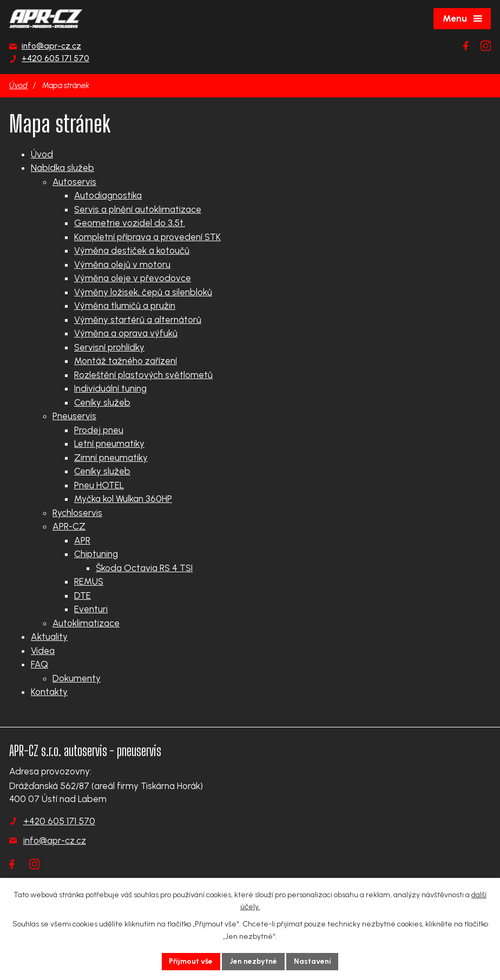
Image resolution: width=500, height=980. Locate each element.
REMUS (89, 581)
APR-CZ (69, 526)
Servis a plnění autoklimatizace (138, 209)
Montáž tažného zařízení (126, 361)
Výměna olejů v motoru (122, 264)
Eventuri (91, 609)
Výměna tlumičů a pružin (125, 306)
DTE (83, 595)
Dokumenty (77, 678)
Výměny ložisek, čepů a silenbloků (143, 292)
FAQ (40, 664)
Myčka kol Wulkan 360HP (123, 499)
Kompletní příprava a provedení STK (147, 237)
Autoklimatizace (86, 623)
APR (82, 540)
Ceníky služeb (102, 402)
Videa (43, 651)
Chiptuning (96, 554)
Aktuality (49, 637)
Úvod (18, 85)
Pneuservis (74, 416)
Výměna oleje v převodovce (133, 278)
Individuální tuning (110, 388)
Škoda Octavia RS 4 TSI (144, 568)
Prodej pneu (99, 430)
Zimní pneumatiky (111, 458)
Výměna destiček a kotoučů (132, 250)
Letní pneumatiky (109, 443)
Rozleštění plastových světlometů (143, 375)
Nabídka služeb (62, 168)
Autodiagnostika (108, 195)
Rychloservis (77, 513)
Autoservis (74, 182)
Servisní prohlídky (109, 347)
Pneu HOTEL (99, 485)
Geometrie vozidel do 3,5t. (130, 223)
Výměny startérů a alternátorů (138, 320)
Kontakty (49, 692)
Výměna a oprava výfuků (126, 333)
